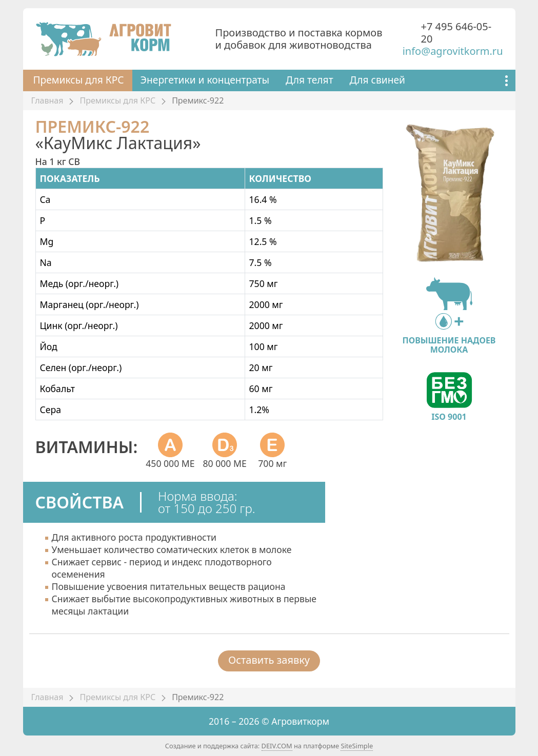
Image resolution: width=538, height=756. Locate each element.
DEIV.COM (277, 746)
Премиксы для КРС (79, 80)
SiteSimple (357, 746)
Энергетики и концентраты (205, 80)
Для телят (309, 80)
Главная (47, 100)
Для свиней (377, 80)
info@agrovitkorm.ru (453, 51)
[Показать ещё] (506, 80)
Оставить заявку (269, 660)
